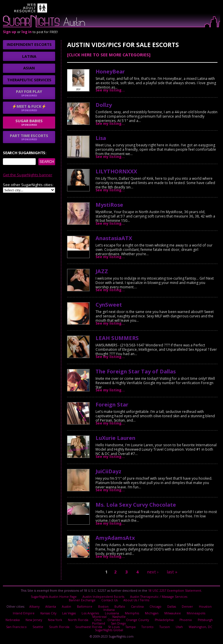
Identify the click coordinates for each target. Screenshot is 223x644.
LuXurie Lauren (115, 438)
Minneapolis (186, 613)
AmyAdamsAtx (115, 538)
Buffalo (120, 606)
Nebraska (14, 620)
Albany (35, 606)
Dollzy (104, 105)
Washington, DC (200, 627)
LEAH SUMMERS (117, 338)
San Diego (118, 623)
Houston (205, 606)
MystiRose (109, 205)
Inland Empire (14, 613)
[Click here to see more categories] (109, 55)
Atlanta (51, 606)
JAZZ (102, 271)
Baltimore (85, 606)
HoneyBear (110, 71)
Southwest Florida (89, 627)
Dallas (172, 606)
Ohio (98, 620)
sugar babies (29, 122)
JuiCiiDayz (108, 471)
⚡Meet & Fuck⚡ (29, 108)
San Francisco (17, 627)
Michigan (142, 613)
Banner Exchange (82, 600)
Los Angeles (80, 613)
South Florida (59, 627)
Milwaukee (163, 613)
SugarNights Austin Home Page (54, 597)
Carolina (137, 606)
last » (172, 572)
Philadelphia (163, 620)
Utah (179, 627)
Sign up (10, 32)
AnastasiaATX (114, 238)
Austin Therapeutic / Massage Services (158, 597)
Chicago (155, 606)
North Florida (78, 620)
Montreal (208, 613)
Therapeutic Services (29, 80)
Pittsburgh (204, 620)
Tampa (130, 627)
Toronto (147, 627)
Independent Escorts (29, 44)
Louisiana (102, 613)
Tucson (164, 627)
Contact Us (109, 600)
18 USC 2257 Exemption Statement (175, 591)
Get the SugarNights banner (28, 175)
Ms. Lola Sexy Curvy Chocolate (136, 504)
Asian (29, 68)
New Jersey (35, 620)
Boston (104, 606)
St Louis (114, 627)
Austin (67, 606)
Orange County (137, 620)
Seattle (38, 627)
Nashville (109, 616)
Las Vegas (59, 613)
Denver (187, 606)
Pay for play (29, 93)
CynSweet (109, 304)
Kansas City (38, 613)
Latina (29, 56)
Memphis (122, 613)
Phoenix (185, 620)
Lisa (101, 138)
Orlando (113, 620)
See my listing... (110, 90)
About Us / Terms (136, 600)
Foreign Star (112, 404)
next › (153, 572)
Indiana (109, 610)
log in (27, 32)
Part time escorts (29, 137)
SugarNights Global (109, 630)
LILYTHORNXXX (116, 171)
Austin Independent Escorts (104, 597)
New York (55, 620)
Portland (99, 623)
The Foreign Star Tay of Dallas (136, 371)
